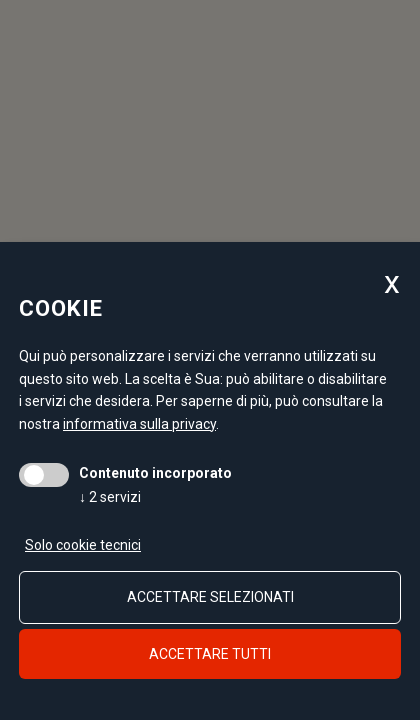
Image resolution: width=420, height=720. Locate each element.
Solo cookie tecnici (83, 545)
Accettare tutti (210, 654)
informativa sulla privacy (139, 424)
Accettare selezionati (210, 597)
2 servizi (110, 497)
